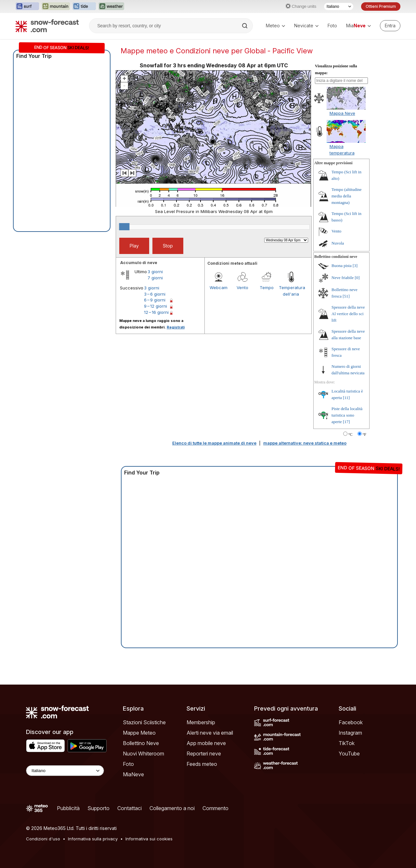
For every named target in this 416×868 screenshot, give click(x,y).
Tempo (267, 287)
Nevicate (306, 26)
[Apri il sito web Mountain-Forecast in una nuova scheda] (56, 7)
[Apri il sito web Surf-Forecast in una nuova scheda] (27, 7)
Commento (215, 808)
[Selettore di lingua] (339, 7)
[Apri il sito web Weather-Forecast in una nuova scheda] (111, 7)
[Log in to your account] (390, 26)
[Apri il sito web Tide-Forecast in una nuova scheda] (84, 7)
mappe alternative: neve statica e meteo (305, 443)
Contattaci (130, 808)
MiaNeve (133, 774)
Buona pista (342, 266)
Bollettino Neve (141, 743)
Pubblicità (68, 808)
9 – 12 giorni (156, 306)
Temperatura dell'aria (291, 291)
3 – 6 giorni (155, 294)
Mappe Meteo (139, 733)
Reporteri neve (204, 754)
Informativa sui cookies (149, 839)
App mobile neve (206, 743)
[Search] (245, 26)
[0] (357, 278)
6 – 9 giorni (155, 300)
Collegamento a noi (172, 808)
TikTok (347, 743)
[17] (346, 422)
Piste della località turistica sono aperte (347, 415)
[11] (346, 398)
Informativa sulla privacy (93, 839)
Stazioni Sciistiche (144, 722)
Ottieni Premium (381, 6)
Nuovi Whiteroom (143, 754)
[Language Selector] (65, 771)
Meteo (275, 26)
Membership (201, 722)
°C (351, 434)
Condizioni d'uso (43, 839)
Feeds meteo (202, 764)
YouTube (349, 754)
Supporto (98, 808)
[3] (355, 266)
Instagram (350, 733)
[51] (346, 296)
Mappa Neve (342, 113)
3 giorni (155, 272)
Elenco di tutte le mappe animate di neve (214, 443)
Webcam (219, 287)
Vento (242, 287)
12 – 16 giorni (156, 312)
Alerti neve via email (210, 733)
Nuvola (338, 243)
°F (364, 434)
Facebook (351, 722)
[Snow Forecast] (47, 26)
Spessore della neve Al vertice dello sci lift (348, 314)
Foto (332, 26)
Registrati (176, 327)
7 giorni (155, 278)
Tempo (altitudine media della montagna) (347, 196)
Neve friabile (343, 278)
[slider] (124, 227)
